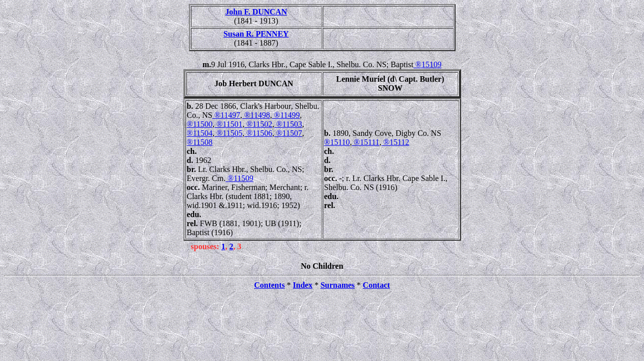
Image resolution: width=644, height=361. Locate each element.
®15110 (337, 142)
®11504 (200, 133)
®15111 (366, 142)
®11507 (288, 133)
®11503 (288, 124)
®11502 (259, 124)
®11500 (200, 124)
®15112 (395, 142)
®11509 (240, 178)
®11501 (229, 124)
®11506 (259, 133)
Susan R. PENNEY (256, 34)
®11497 (227, 115)
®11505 (229, 133)
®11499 (286, 115)
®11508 (200, 142)
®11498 (256, 115)
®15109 (427, 64)
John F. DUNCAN (256, 12)
